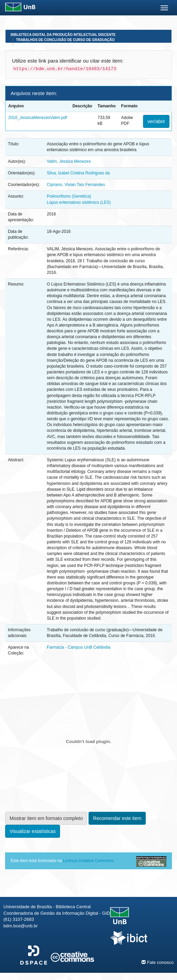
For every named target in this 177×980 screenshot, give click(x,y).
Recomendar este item (117, 818)
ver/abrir (156, 121)
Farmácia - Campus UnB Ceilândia (48, 45)
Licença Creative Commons (88, 861)
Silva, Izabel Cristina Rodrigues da (78, 173)
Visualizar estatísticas (33, 831)
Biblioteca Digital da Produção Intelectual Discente (63, 35)
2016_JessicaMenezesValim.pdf (38, 118)
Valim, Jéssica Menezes (69, 161)
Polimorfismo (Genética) (69, 196)
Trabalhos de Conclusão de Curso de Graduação (66, 40)
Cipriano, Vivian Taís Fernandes (76, 185)
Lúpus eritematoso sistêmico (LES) (79, 202)
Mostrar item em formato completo (46, 818)
